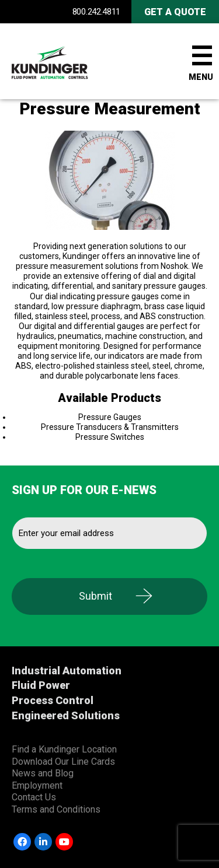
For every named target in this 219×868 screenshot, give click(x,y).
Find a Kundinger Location (64, 749)
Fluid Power (41, 685)
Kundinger (70, 61)
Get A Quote (175, 12)
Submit (95, 596)
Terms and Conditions (56, 809)
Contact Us (34, 797)
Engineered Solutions (66, 715)
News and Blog (43, 773)
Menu (201, 77)
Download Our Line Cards (63, 762)
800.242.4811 (96, 12)
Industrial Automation (67, 671)
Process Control (53, 700)
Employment (37, 785)
